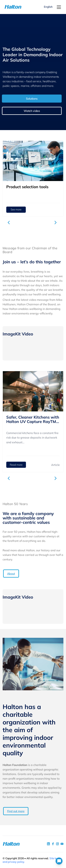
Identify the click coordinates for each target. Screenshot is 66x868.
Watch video (32, 111)
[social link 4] (62, 844)
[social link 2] (53, 844)
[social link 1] (48, 844)
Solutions (32, 99)
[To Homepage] (9, 7)
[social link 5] (57, 844)
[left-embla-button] (10, 223)
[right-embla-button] (56, 223)
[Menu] (59, 7)
